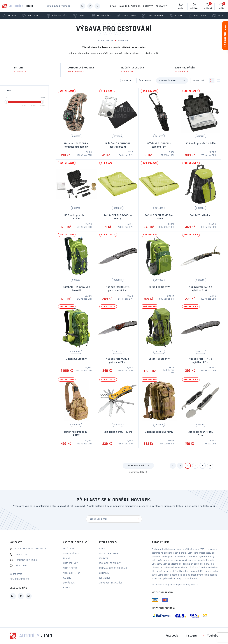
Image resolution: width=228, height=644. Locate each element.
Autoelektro (70, 568)
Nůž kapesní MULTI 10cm (118, 432)
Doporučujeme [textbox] (168, 80)
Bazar (67, 588)
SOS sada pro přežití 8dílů (201, 144)
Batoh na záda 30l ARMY (159, 432)
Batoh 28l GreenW (159, 287)
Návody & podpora (130, 6)
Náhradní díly (71, 554)
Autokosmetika (72, 573)
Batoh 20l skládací (200, 215)
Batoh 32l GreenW (76, 359)
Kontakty (161, 6)
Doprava (148, 6)
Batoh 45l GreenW (159, 359)
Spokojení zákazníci (110, 583)
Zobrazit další (137, 466)
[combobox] (172, 80)
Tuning (67, 558)
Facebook (172, 636)
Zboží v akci (70, 549)
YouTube (213, 636)
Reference (104, 578)
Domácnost (124, 41)
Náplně (67, 578)
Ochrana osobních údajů (113, 568)
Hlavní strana (106, 41)
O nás (113, 6)
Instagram (193, 636)
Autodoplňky (70, 563)
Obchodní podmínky (110, 563)
